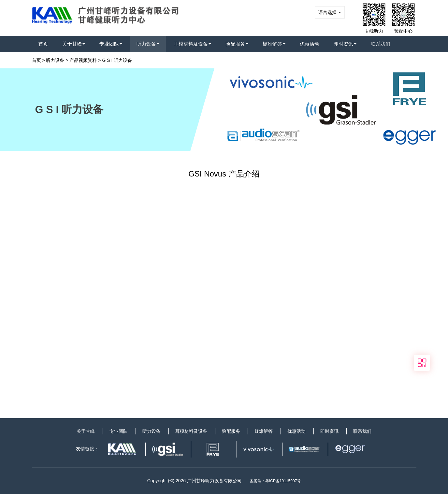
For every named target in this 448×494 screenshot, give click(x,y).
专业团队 (111, 44)
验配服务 (237, 44)
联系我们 (381, 44)
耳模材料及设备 (192, 44)
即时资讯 (345, 44)
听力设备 (148, 44)
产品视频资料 (83, 60)
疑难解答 (274, 44)
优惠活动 (310, 44)
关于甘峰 (74, 44)
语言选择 (330, 12)
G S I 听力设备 (117, 60)
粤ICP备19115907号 (283, 481)
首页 (43, 44)
